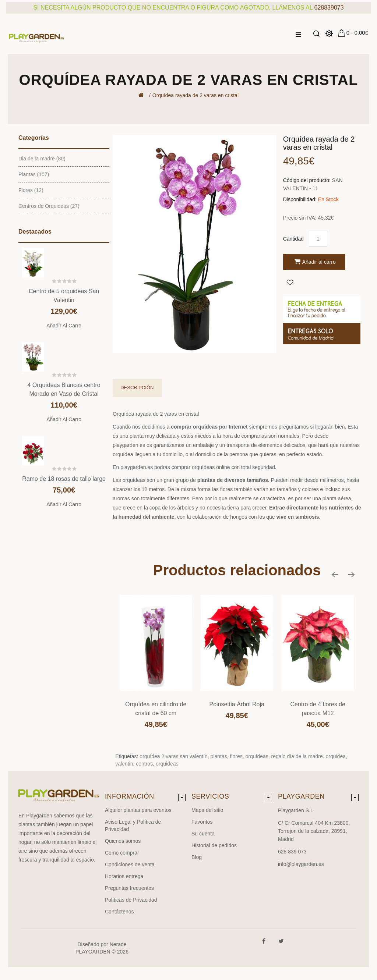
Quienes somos (123, 841)
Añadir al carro (64, 326)
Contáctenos (119, 912)
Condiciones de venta (130, 864)
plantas (219, 756)
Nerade (118, 944)
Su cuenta (203, 834)
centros (144, 764)
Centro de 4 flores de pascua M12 (318, 709)
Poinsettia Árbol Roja (237, 704)
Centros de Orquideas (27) (49, 206)
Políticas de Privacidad (131, 900)
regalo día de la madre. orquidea (309, 756)
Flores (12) (31, 190)
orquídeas (257, 756)
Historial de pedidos (214, 845)
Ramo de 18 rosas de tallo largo (64, 479)
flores (236, 756)
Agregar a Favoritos (290, 282)
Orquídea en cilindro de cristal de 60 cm (156, 709)
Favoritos (202, 822)
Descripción (137, 388)
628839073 (329, 8)
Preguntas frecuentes (129, 888)
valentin (124, 764)
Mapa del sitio (207, 810)
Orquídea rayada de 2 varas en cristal (195, 95)
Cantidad (293, 239)
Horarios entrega (124, 876)
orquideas (167, 764)
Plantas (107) (34, 174)
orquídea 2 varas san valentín (173, 756)
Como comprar (122, 853)
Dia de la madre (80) (42, 159)
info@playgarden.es (301, 864)
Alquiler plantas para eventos (138, 810)
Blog (197, 857)
